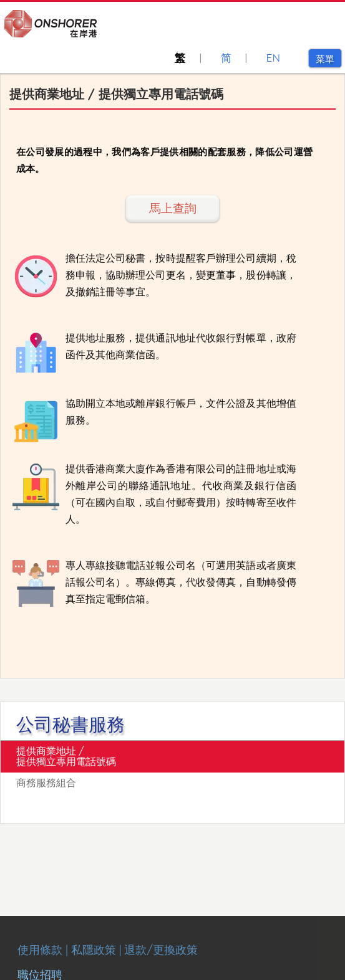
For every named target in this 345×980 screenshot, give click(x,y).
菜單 (328, 59)
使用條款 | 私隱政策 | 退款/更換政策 (107, 950)
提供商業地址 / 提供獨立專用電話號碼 (66, 756)
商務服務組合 (46, 783)
